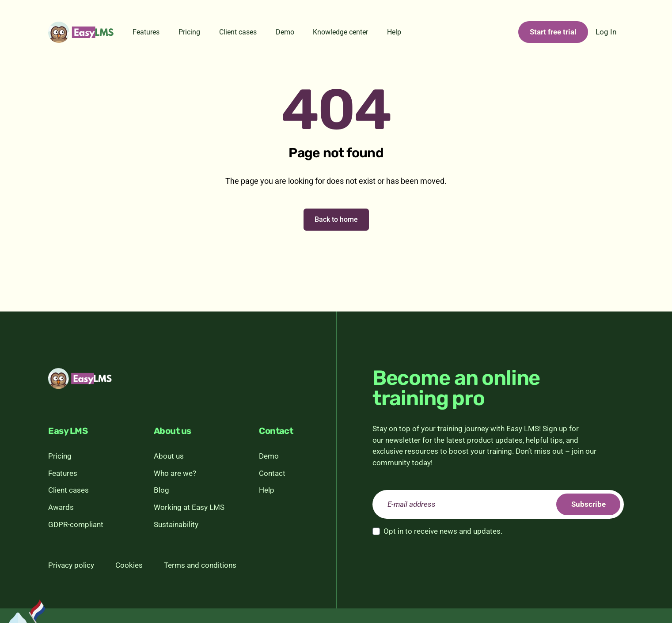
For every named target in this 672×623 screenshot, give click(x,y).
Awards (61, 507)
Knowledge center (340, 32)
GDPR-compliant (76, 524)
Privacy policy (71, 565)
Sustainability (176, 524)
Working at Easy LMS (189, 507)
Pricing (189, 32)
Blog (161, 490)
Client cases (238, 32)
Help (394, 32)
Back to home (336, 219)
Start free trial (553, 32)
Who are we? (175, 473)
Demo (285, 32)
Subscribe (588, 504)
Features (146, 32)
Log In (606, 32)
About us (169, 456)
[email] (498, 505)
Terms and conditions (200, 565)
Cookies (129, 565)
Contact (272, 473)
